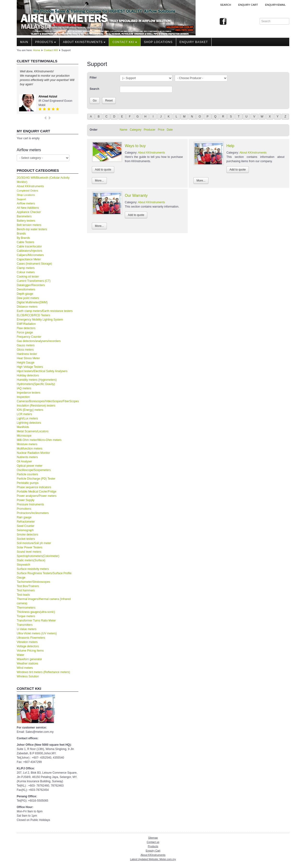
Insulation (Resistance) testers (36, 406)
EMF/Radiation (26, 324)
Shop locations (158, 42)
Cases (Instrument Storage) (34, 264)
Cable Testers (25, 242)
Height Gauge (26, 363)
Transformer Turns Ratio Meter (36, 621)
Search (226, 5)
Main (24, 42)
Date (170, 130)
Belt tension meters (29, 225)
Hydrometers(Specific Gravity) (36, 384)
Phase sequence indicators (34, 487)
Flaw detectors (26, 328)
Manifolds (23, 427)
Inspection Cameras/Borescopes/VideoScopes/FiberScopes (48, 399)
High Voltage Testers (30, 367)
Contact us (153, 842)
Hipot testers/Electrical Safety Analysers (42, 371)
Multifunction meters (30, 449)
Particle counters (27, 474)
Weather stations (27, 664)
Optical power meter (30, 466)
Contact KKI (125, 42)
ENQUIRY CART (248, 5)
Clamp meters (26, 268)
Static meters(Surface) (31, 560)
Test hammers (26, 590)
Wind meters (25, 668)
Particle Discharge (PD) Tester (36, 479)
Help (230, 146)
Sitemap (153, 838)
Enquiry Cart (153, 851)
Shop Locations (26, 195)
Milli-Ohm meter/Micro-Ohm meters (39, 440)
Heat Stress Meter (28, 358)
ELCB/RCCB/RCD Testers (33, 315)
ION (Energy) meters (30, 410)
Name (124, 130)
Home (37, 50)
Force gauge (25, 332)
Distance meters (27, 307)
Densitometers (26, 289)
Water (21, 655)
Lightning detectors (29, 423)
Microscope (24, 436)
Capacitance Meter (29, 259)
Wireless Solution (28, 676)
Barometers (24, 216)
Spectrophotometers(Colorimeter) (38, 556)
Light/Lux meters (27, 418)
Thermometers (26, 608)
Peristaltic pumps (28, 483)
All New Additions (28, 208)
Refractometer (26, 522)
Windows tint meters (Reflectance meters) (43, 672)
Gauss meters (26, 345)
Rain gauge (24, 517)
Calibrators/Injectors (30, 251)
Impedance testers (29, 393)
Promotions (24, 509)
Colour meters (26, 272)
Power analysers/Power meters (37, 496)
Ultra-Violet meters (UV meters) (37, 633)
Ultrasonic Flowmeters (31, 638)
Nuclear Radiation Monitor (33, 453)
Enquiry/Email (275, 5)
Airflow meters (26, 204)
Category (136, 130)
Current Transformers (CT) (34, 281)
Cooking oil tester (28, 277)
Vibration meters (27, 642)
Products (46, 42)
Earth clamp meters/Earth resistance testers (45, 311)
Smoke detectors (27, 535)
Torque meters (26, 616)
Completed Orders (27, 191)
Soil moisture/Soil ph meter (34, 543)
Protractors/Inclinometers (33, 513)
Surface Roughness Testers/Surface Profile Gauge (44, 575)
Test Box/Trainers (28, 586)
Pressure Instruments (30, 504)
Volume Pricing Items (30, 651)
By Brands (23, 238)
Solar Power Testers (30, 547)
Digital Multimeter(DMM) (32, 302)
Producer (150, 130)
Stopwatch (23, 565)
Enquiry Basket (194, 42)
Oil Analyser (24, 461)
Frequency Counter (29, 337)
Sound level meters (29, 552)
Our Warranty (136, 196)
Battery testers (26, 221)
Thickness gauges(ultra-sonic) (36, 612)
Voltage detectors (28, 646)
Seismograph (25, 530)
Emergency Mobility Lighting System (40, 320)
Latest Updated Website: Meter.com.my (153, 859)
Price (161, 130)
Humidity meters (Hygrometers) (37, 380)
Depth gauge (25, 294)
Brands (21, 234)
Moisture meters (27, 444)
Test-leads (23, 595)
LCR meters (24, 414)
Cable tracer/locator (29, 246)
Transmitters (25, 625)
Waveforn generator (29, 659)
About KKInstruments (84, 42)
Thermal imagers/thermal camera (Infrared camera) (44, 601)
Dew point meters (28, 298)
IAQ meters (24, 388)
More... (99, 181)
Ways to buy (135, 146)
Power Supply (26, 500)
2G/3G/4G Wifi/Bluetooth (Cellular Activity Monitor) (43, 180)
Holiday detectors (28, 375)
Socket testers (26, 539)
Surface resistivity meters (33, 569)
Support (21, 199)
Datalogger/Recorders (31, 285)
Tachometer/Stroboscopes (33, 582)
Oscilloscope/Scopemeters (34, 470)
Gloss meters (25, 350)
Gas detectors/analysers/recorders (39, 341)
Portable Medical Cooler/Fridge (36, 492)
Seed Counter (26, 526)
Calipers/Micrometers (30, 255)
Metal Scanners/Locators (33, 431)
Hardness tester (27, 354)
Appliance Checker (29, 212)
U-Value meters (27, 629)
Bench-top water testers (32, 229)
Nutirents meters (27, 457)
